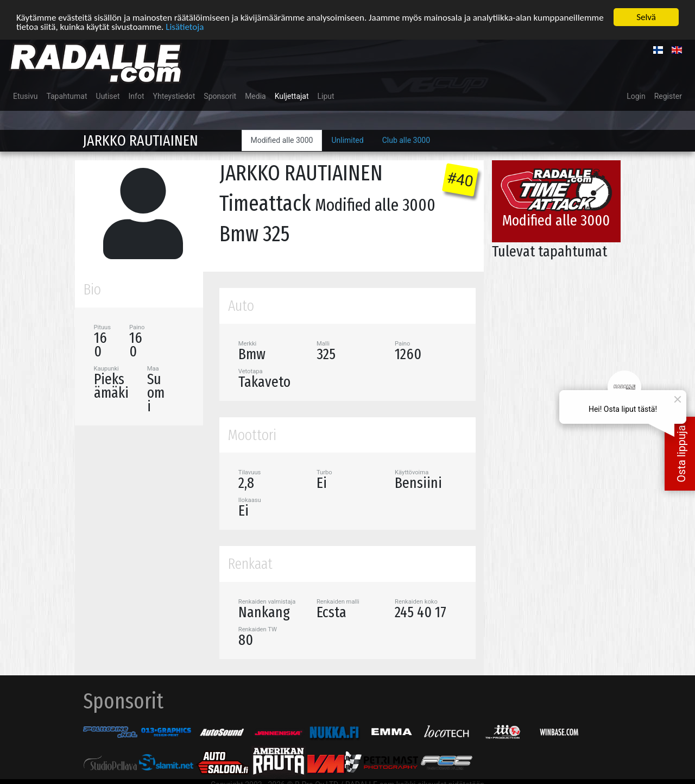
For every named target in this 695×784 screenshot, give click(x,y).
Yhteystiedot (174, 96)
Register (668, 96)
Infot (137, 96)
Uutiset (108, 96)
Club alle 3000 (406, 140)
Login (636, 96)
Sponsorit (220, 96)
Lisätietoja (185, 26)
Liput (326, 96)
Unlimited (347, 140)
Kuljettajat (292, 96)
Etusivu (25, 96)
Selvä (646, 17)
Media (255, 96)
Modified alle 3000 (282, 140)
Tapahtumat (67, 96)
